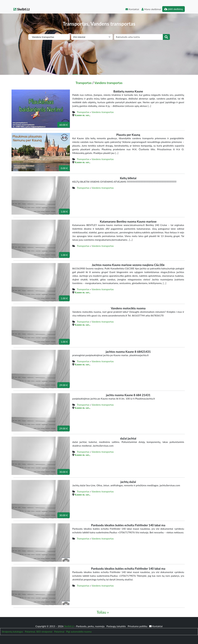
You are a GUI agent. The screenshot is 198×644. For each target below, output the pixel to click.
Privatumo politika (138, 626)
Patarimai (59, 632)
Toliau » (103, 612)
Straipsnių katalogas (12, 632)
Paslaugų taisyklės (116, 626)
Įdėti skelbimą (173, 9)
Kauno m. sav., (83, 115)
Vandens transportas (108, 83)
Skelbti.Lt (22, 9)
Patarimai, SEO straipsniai (39, 632)
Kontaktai (132, 9)
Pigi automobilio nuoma (79, 632)
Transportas (84, 83)
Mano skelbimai (151, 9)
